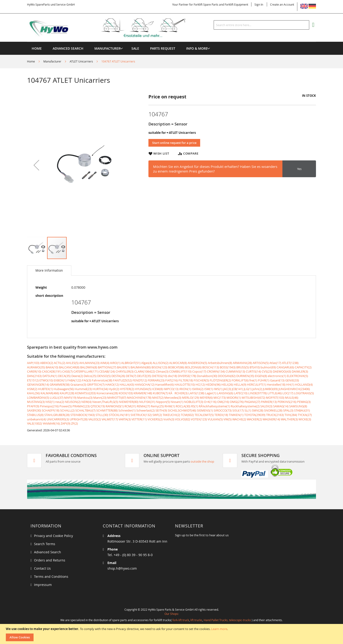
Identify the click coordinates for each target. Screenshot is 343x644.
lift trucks (196, 620)
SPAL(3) (288, 410)
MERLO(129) (190, 398)
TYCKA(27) (305, 415)
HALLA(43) (127, 384)
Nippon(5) (163, 402)
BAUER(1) (123, 367)
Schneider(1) (127, 410)
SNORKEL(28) (273, 410)
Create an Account (282, 4)
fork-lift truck (181, 620)
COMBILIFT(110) (180, 371)
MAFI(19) (70, 398)
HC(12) (200, 384)
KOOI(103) (126, 393)
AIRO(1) (115, 363)
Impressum (43, 585)
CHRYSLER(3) (125, 371)
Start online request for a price (174, 143)
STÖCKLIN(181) (119, 415)
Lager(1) (211, 393)
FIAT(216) (171, 380)
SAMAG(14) (281, 406)
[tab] (49, 270)
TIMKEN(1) (236, 415)
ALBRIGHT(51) (131, 363)
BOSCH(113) (211, 367)
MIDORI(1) (234, 398)
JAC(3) (227, 389)
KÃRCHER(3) (178, 393)
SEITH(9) (161, 410)
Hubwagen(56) (64, 389)
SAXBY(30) (34, 410)
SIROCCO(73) (223, 410)
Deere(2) (77, 376)
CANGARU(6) (285, 367)
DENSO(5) (104, 376)
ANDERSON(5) (197, 363)
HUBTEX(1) (45, 389)
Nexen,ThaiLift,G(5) (105, 402)
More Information (49, 270)
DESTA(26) (118, 376)
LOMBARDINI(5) (38, 398)
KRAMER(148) (143, 393)
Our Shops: (172, 614)
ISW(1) (209, 389)
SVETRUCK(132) (141, 415)
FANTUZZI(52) (122, 380)
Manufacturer (52, 61)
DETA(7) (131, 376)
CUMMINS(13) (235, 371)
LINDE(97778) (257, 393)
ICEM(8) (158, 389)
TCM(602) (187, 415)
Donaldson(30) (207, 376)
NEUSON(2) (73, 402)
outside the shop (202, 461)
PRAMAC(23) (81, 406)
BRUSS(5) (243, 367)
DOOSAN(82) (227, 376)
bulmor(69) (268, 367)
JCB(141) (237, 389)
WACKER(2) (254, 419)
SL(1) (248, 410)
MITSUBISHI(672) (253, 398)
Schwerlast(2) (146, 410)
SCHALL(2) (67, 410)
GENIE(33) (292, 380)
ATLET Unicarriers (81, 61)
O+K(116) (210, 402)
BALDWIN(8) (89, 367)
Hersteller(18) (276, 384)
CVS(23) (267, 371)
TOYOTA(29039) (255, 415)
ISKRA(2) (198, 389)
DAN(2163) (34, 376)
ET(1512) (33, 380)
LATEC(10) (241, 393)
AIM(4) (105, 363)
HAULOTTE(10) (185, 384)
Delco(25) (90, 376)
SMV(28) (258, 410)
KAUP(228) (67, 393)
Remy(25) (157, 406)
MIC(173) (220, 398)
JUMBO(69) (270, 389)
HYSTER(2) (127, 389)
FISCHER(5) (201, 380)
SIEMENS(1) (205, 410)
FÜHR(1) (264, 380)
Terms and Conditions (51, 576)
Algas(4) (147, 363)
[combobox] (261, 25)
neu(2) (60, 402)
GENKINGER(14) (38, 384)
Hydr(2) (114, 389)
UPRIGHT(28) (79, 419)
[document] (172, 634)
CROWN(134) (216, 371)
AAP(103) (33, 363)
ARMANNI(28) (242, 363)
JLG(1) (248, 389)
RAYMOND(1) (115, 406)
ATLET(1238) (290, 363)
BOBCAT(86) (176, 367)
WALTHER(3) (289, 419)
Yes (299, 169)
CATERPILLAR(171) (86, 371)
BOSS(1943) (228, 367)
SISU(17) (238, 410)
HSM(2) (32, 389)
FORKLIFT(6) (240, 380)
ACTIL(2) (60, 363)
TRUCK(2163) (275, 415)
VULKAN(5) (215, 419)
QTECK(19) (98, 406)
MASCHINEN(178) (139, 398)
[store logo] (114, 28)
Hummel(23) (83, 389)
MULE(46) (292, 398)
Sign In (259, 4)
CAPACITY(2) (303, 367)
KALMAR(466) (50, 393)
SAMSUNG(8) (298, 406)
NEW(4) (86, 402)
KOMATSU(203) (85, 393)
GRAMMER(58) (60, 384)
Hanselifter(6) (165, 384)
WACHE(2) (239, 419)
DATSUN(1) (50, 376)
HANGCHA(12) (145, 384)
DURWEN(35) (245, 376)
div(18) (172, 376)
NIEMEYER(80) (129, 402)
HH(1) (290, 384)
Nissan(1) (177, 402)
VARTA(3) (125, 419)
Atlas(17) (275, 363)
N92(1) (50, 402)
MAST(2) (158, 398)
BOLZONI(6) (193, 367)
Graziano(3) (78, 384)
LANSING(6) (225, 393)
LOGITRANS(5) (304, 393)
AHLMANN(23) (89, 363)
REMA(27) (143, 406)
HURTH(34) (100, 389)
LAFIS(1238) (196, 393)
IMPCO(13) (171, 389)
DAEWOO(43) (282, 371)
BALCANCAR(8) (69, 367)
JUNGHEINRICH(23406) (294, 389)
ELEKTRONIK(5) (297, 376)
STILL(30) (102, 415)
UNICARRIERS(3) (58, 419)
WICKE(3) (305, 419)
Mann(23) (100, 398)
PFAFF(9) (33, 406)
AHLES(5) (72, 363)
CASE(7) (67, 371)
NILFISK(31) (147, 402)
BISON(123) (159, 367)
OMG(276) (237, 402)
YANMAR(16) (51, 423)
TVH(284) (291, 415)
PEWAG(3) (304, 402)
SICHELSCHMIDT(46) (182, 410)
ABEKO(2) (47, 363)
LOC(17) (288, 393)
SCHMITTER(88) (107, 410)
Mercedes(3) (173, 398)
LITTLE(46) (275, 393)
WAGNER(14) (271, 419)
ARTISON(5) (261, 363)
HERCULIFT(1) (257, 384)
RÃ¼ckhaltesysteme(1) (214, 406)
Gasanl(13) (277, 380)
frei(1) (253, 380)
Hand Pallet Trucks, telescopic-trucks (227, 620)
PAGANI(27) (252, 402)
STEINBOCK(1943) (83, 415)
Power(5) (66, 406)
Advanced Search (48, 552)
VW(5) (228, 419)
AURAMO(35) (36, 367)
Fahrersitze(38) (102, 380)
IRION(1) (185, 389)
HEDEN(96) (213, 384)
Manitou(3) (85, 398)
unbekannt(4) (36, 419)
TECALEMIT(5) (204, 415)
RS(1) (195, 406)
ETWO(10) (46, 380)
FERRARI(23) (156, 380)
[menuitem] (107, 48)
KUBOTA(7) (160, 393)
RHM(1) (170, 406)
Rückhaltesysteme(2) (245, 406)
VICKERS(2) (155, 419)
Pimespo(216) (49, 406)
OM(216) (223, 402)
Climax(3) (162, 371)
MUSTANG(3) (36, 402)
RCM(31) (130, 406)
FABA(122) (74, 380)
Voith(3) (169, 419)
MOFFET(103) (275, 398)
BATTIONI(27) (107, 367)
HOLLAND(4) (304, 384)
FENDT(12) (140, 380)
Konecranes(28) (107, 393)
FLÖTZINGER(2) (220, 380)
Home (31, 61)
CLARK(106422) (145, 371)
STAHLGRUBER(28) (57, 415)
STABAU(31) (302, 410)
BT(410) (255, 367)
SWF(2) (157, 415)
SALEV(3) (266, 406)
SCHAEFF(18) (51, 410)
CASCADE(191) (52, 371)
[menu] (171, 42)
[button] (36, 165)
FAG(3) (87, 380)
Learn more (219, 629)
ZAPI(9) (65, 423)
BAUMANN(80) (141, 367)
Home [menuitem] (37, 48)
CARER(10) (34, 371)
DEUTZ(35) (144, 376)
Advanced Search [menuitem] (68, 48)
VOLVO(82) (183, 419)
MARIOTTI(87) (117, 398)
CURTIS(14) (253, 371)
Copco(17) (199, 371)
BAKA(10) (52, 367)
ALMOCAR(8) (178, 363)
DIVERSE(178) (187, 376)
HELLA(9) (240, 384)
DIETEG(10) (159, 376)
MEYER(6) (206, 398)
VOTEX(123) (199, 419)
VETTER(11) (139, 419)
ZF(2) (74, 423)
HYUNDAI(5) (143, 389)
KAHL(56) (33, 393)
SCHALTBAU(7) (85, 410)
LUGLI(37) (57, 398)
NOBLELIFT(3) (194, 402)
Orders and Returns (50, 560)
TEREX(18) (221, 415)
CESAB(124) (107, 371)
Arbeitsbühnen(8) (220, 363)
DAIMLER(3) (300, 371)
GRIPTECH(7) (96, 384)
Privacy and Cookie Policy (53, 536)
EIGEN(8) (261, 376)
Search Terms (45, 544)
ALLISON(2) (161, 363)
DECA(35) (64, 376)
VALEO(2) (95, 419)
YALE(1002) (34, 423)
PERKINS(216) (287, 402)
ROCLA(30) (183, 406)
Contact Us (42, 568)
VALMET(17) (110, 419)
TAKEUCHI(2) (171, 415)
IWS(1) (218, 389)
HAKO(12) (112, 384)
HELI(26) (227, 384)
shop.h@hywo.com (122, 568)
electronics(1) (277, 376)
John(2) (257, 389)
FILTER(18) (186, 380)
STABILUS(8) (35, 415)
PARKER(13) (269, 402)
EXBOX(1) (60, 380)
